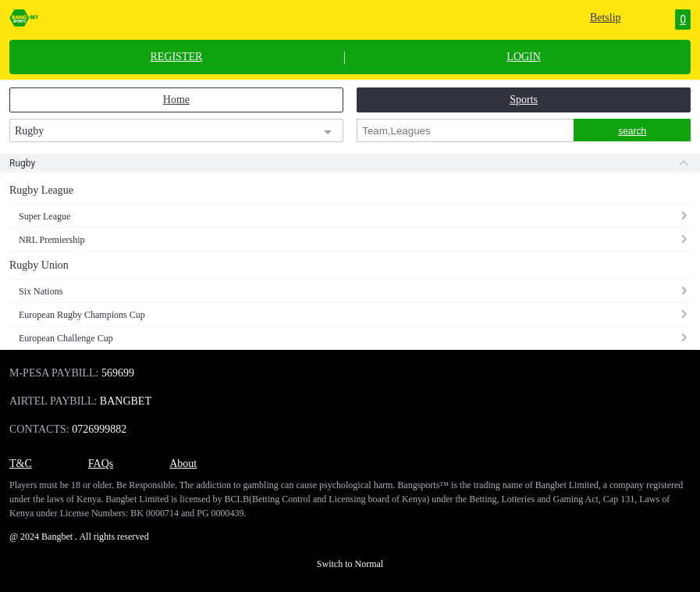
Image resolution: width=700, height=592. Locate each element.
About (183, 464)
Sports (524, 100)
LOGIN (524, 57)
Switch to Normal (350, 564)
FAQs (101, 464)
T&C (21, 464)
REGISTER (176, 57)
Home (176, 100)
